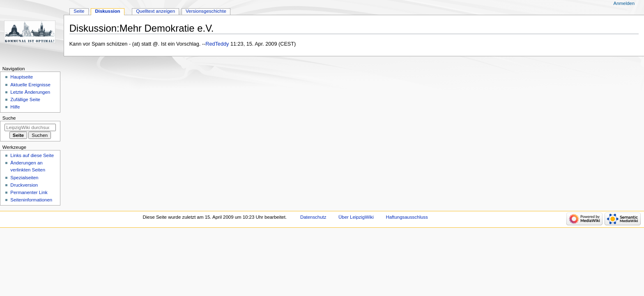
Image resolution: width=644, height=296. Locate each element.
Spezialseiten (24, 178)
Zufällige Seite (25, 99)
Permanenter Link (29, 192)
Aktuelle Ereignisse (30, 85)
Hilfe (15, 107)
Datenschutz (313, 217)
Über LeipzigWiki (356, 217)
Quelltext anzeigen (155, 11)
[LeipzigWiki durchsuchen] (30, 127)
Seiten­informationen (31, 200)
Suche (9, 118)
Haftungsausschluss (407, 217)
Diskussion (107, 11)
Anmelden (624, 3)
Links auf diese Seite (32, 155)
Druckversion (24, 185)
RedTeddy (217, 44)
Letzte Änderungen (30, 92)
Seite (79, 11)
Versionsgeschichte (206, 11)
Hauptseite (22, 77)
